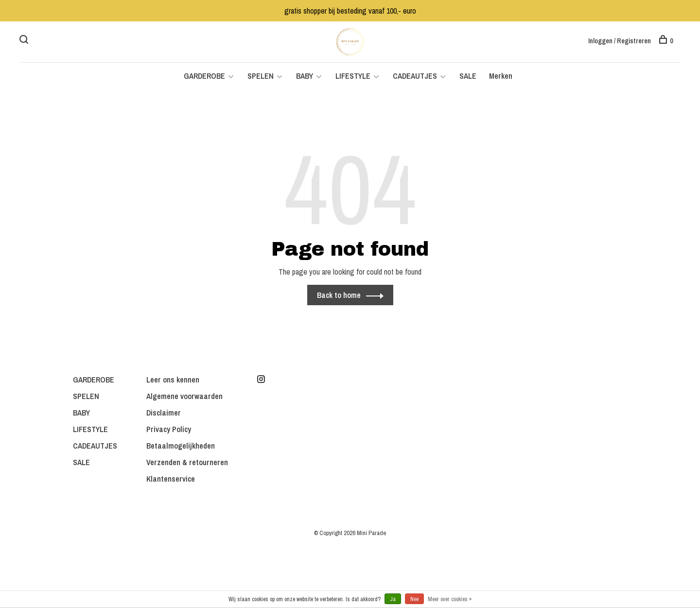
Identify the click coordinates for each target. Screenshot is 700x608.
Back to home (339, 295)
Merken (501, 76)
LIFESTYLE (353, 76)
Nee (414, 599)
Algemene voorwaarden (184, 396)
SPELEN (261, 76)
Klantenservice (171, 479)
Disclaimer (164, 413)
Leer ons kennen (173, 380)
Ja (393, 599)
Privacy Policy (169, 429)
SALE (468, 76)
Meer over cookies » (450, 599)
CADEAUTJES (416, 76)
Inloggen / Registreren (620, 41)
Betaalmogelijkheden (181, 446)
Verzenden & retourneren (187, 462)
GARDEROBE (204, 76)
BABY (305, 76)
